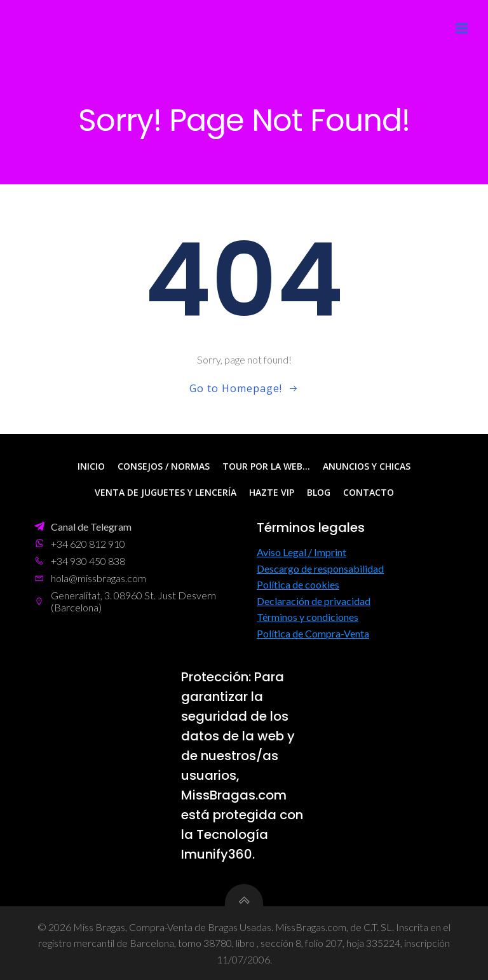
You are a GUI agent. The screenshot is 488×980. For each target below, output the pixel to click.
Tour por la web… (266, 466)
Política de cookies (298, 584)
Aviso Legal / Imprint (302, 552)
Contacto (369, 492)
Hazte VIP (272, 492)
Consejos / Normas (164, 466)
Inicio (91, 466)
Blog (319, 492)
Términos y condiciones (308, 617)
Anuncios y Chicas (367, 466)
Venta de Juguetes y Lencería (166, 492)
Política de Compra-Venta (313, 633)
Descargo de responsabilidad (320, 568)
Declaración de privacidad (314, 601)
